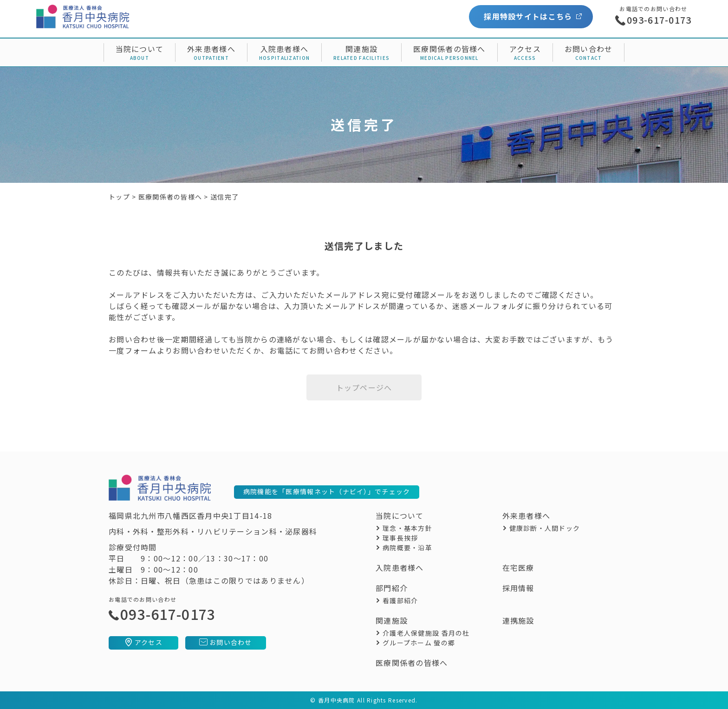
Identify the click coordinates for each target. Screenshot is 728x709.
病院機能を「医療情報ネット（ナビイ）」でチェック (327, 491)
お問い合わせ (589, 49)
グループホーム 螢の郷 (419, 643)
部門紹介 (392, 588)
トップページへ (364, 387)
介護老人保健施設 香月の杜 (426, 633)
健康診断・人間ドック (545, 528)
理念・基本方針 (407, 528)
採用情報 (518, 588)
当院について (140, 49)
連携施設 (518, 620)
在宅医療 (518, 567)
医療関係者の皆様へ (449, 49)
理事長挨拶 (400, 538)
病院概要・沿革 (407, 548)
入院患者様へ (285, 49)
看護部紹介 (400, 600)
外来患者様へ (211, 49)
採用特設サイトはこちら (528, 16)
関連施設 (361, 49)
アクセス (525, 49)
